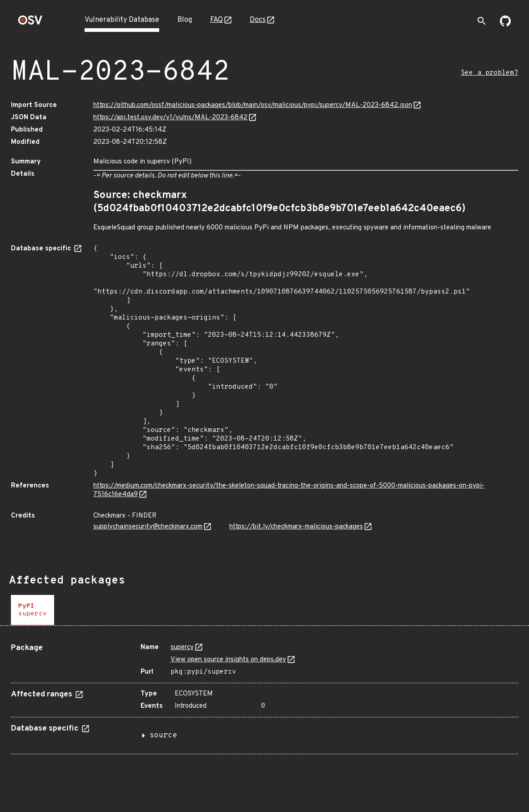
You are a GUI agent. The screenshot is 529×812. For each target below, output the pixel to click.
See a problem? (489, 73)
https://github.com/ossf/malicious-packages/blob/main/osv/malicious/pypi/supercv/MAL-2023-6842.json (253, 105)
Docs (258, 20)
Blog (185, 20)
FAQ (217, 20)
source (163, 736)
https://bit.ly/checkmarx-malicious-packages (296, 527)
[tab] (33, 610)
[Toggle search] (482, 21)
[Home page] (30, 23)
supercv (182, 647)
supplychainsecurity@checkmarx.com (148, 527)
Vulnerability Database (122, 20)
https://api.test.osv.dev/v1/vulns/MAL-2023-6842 (170, 118)
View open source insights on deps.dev (228, 660)
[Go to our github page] (505, 25)
